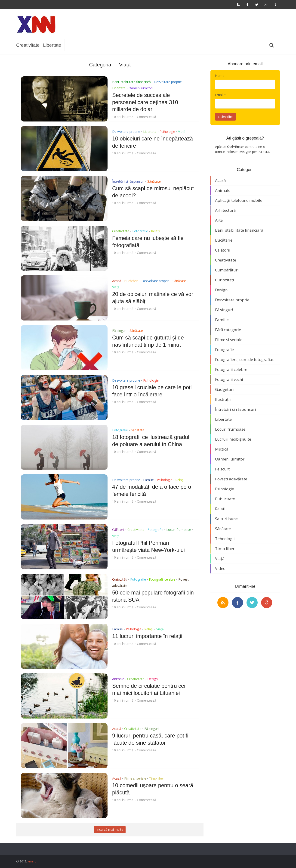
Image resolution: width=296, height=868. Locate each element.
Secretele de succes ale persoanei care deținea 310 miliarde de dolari (146, 102)
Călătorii (118, 530)
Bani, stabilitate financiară (131, 82)
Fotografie (140, 231)
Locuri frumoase (179, 530)
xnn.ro (32, 861)
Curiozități (120, 579)
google (267, 603)
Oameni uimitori (141, 88)
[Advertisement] (149, 24)
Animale (118, 679)
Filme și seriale (135, 778)
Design (153, 679)
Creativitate (28, 45)
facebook (237, 603)
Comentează (146, 116)
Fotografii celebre (162, 579)
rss (223, 603)
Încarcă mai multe (110, 829)
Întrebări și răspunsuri (128, 181)
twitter (252, 603)
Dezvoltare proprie (168, 82)
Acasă (117, 281)
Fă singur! (119, 331)
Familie (148, 480)
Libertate (52, 45)
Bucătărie (131, 281)
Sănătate (154, 181)
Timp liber (157, 778)
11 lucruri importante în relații (148, 636)
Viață (182, 132)
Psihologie (167, 132)
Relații (156, 231)
